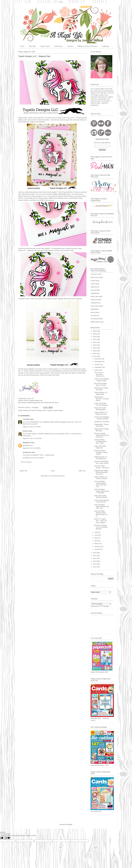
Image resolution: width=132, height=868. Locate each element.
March (97, 544)
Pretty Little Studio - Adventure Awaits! (101, 497)
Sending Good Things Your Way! (101, 389)
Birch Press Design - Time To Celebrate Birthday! (101, 527)
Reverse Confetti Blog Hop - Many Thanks (101, 462)
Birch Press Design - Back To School (101, 384)
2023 (95, 339)
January (97, 549)
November (98, 362)
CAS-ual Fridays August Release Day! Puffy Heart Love (100, 484)
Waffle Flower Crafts (97, 322)
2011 (95, 567)
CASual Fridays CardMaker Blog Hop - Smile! (100, 441)
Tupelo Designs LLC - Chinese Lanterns (101, 478)
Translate (104, 606)
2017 (95, 356)
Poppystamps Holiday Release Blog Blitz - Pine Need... (101, 472)
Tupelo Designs (58, 410)
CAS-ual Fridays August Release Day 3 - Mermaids (102, 491)
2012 (95, 564)
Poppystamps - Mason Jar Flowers (101, 425)
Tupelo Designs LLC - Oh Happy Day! (101, 458)
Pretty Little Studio (97, 296)
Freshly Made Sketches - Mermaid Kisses (101, 399)
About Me (32, 46)
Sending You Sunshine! (102, 422)
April (96, 541)
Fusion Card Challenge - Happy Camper (102, 380)
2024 (95, 337)
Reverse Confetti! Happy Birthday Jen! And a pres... (102, 435)
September (98, 367)
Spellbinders (95, 309)
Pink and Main (95, 290)
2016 (95, 553)
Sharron (26, 431)
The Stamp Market (97, 319)
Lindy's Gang (95, 284)
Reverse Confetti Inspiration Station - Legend (101, 452)
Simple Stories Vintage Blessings (102, 430)
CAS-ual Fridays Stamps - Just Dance (102, 467)
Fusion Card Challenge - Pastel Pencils (102, 501)
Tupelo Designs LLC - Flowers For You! (101, 413)
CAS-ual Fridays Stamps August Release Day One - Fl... (101, 514)
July (96, 532)
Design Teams (45, 46)
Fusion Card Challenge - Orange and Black (102, 418)
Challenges (106, 46)
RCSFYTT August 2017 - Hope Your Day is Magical (101, 521)
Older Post (82, 471)
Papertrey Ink (95, 287)
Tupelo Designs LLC (38, 196)
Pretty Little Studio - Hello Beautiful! (101, 409)
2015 (95, 556)
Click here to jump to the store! (50, 375)
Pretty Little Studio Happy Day (100, 447)
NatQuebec (27, 443)
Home (22, 46)
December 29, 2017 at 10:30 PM (33, 458)
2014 (95, 558)
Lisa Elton (26, 419)
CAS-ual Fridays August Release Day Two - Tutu (102, 506)
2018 (95, 354)
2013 (95, 561)
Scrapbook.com (96, 303)
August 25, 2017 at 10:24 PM (32, 438)
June (96, 535)
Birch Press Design (97, 277)
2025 (95, 334)
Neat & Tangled (47, 410)
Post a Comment (26, 462)
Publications (58, 46)
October (97, 364)
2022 (95, 342)
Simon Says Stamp (97, 306)
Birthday (26, 410)
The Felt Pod (95, 316)
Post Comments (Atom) (57, 476)
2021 (95, 345)
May (96, 538)
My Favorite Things (35, 410)
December (98, 359)
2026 (95, 331)
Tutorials (70, 46)
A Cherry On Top (96, 274)
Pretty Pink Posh (96, 300)
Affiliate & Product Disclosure (87, 46)
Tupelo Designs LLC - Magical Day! (101, 393)
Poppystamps (95, 293)
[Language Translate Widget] (101, 604)
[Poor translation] (8, 838)
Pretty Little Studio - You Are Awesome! (101, 404)
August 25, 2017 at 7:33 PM (32, 427)
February (98, 546)
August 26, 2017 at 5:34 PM (32, 448)
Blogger (70, 824)
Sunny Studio (95, 312)
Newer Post (23, 471)
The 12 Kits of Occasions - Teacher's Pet (99, 374)
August (97, 370)
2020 (95, 348)
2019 (95, 351)
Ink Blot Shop (95, 281)
